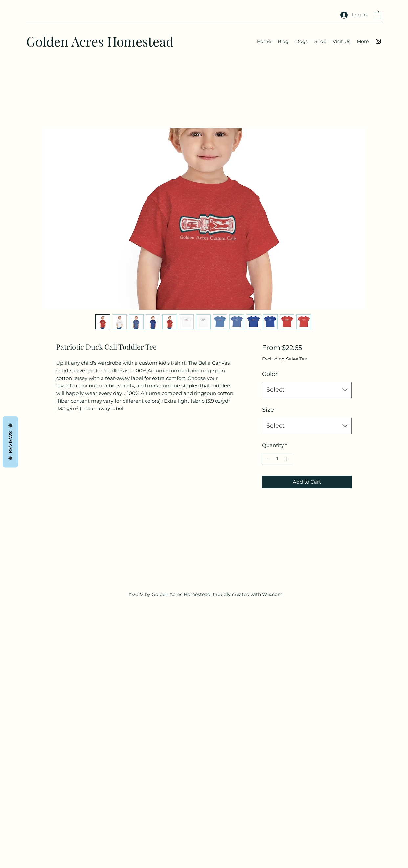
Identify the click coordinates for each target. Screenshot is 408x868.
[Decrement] (268, 459)
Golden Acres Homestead (100, 41)
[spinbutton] (277, 459)
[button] (377, 15)
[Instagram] (378, 41)
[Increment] (287, 459)
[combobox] (307, 390)
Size (268, 410)
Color (270, 374)
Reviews (10, 442)
